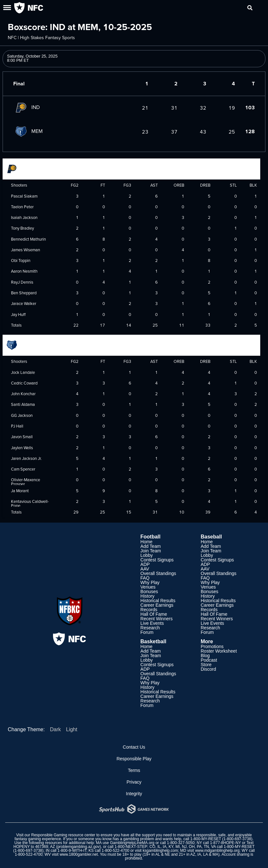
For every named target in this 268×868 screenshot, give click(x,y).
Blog (205, 656)
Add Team (150, 546)
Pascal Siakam (24, 196)
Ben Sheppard (24, 293)
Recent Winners (156, 619)
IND (27, 107)
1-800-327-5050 (181, 843)
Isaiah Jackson (24, 217)
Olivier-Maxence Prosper (26, 482)
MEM (28, 131)
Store (206, 665)
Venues (148, 587)
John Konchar (23, 394)
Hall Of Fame (154, 614)
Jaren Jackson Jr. (26, 458)
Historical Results (158, 601)
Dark (55, 729)
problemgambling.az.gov (78, 847)
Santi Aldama (23, 404)
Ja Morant (20, 491)
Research (150, 628)
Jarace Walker (24, 303)
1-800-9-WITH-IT (72, 851)
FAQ (145, 578)
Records (149, 610)
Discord (208, 669)
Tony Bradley (22, 228)
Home (146, 542)
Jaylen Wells (22, 448)
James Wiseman (26, 250)
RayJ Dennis (22, 282)
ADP (145, 564)
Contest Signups (157, 560)
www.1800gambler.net (79, 854)
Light (72, 729)
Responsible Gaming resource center (63, 835)
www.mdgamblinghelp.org (217, 851)
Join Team (151, 551)
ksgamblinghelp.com (160, 851)
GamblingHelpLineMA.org (132, 843)
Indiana (21, 168)
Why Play (150, 582)
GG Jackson (22, 415)
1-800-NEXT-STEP (131, 847)
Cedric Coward (24, 383)
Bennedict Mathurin (28, 239)
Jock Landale (23, 372)
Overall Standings (158, 573)
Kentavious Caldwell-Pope (30, 503)
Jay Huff (18, 314)
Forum (147, 632)
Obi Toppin (21, 260)
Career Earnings (157, 605)
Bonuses (149, 591)
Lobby (146, 555)
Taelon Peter (22, 207)
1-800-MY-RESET (206, 839)
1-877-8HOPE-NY (225, 843)
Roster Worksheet (219, 651)
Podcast (209, 660)
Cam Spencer (23, 469)
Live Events (152, 623)
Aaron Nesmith (24, 271)
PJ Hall (17, 426)
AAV (145, 569)
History (147, 596)
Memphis (22, 344)
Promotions (212, 646)
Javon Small (22, 437)
